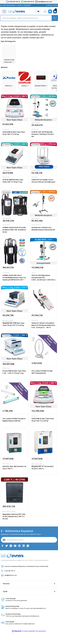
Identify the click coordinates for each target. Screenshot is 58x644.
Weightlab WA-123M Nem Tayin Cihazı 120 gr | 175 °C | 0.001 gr (13, 324)
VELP (34, 273)
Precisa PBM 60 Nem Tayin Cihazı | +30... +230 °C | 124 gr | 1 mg (14, 372)
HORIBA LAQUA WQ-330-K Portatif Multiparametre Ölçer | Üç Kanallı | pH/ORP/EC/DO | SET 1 (14, 278)
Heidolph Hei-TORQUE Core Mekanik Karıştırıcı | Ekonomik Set (43, 229)
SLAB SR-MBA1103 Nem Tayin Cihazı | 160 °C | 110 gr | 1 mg (13, 181)
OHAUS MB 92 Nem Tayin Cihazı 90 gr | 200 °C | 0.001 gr (43, 420)
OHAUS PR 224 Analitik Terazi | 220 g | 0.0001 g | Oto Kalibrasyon (43, 181)
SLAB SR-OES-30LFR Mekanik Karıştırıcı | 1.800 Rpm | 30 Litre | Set (43, 134)
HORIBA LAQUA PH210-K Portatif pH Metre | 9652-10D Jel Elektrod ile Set (14, 230)
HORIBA (6, 225)
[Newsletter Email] (29, 540)
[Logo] (17, 11)
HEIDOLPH (36, 225)
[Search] (29, 18)
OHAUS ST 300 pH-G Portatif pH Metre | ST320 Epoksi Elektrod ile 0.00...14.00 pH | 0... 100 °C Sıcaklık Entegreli (43, 325)
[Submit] (4, 540)
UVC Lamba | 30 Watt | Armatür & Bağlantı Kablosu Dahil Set (14, 420)
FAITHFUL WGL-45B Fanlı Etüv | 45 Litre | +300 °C (14, 468)
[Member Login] (45, 11)
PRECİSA (6, 368)
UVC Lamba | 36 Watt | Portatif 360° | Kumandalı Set (42, 372)
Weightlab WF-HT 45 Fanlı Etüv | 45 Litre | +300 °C (43, 468)
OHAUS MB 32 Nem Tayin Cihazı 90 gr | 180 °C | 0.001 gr (14, 133)
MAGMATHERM (9, 512)
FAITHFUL (7, 464)
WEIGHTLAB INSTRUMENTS (9, 321)
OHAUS (6, 129)
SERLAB (35, 129)
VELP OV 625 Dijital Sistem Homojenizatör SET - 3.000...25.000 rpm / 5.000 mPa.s (43, 278)
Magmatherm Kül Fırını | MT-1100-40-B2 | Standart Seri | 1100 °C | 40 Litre (14, 516)
